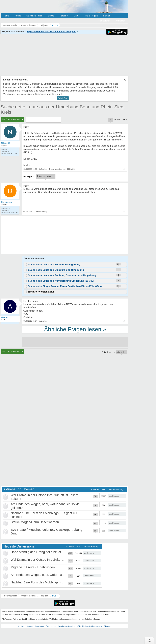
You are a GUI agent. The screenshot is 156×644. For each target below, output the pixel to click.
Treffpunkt (44, 596)
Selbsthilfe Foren (34, 16)
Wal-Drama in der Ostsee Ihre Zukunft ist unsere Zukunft (50, 560)
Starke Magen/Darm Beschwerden (35, 522)
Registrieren (104, 21)
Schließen (63, 98)
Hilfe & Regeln (91, 16)
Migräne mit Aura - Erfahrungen (33, 567)
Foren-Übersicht (10, 596)
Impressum (40, 626)
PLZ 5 (55, 596)
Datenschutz (51, 626)
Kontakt (21, 626)
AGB (79, 626)
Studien (107, 16)
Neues (18, 16)
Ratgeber (64, 16)
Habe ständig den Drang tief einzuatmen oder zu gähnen (50, 552)
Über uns (30, 626)
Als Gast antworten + (13, 119)
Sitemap (107, 626)
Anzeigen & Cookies (66, 626)
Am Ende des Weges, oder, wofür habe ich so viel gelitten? (52, 575)
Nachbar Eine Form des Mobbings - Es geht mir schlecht (50, 582)
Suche (51, 16)
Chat (76, 16)
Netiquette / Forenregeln (92, 626)
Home (6, 16)
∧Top (149, 641)
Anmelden (120, 21)
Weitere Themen (28, 596)
